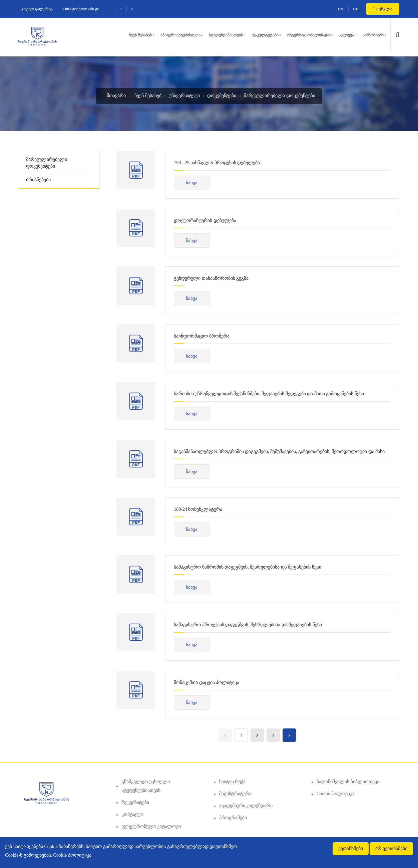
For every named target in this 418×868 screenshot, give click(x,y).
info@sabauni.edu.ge (81, 9)
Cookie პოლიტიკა (336, 794)
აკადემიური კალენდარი (246, 806)
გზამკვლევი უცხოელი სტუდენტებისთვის (146, 786)
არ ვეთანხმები (391, 848)
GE (356, 9)
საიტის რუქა (233, 782)
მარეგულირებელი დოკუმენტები (280, 96)
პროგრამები (233, 818)
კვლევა (347, 35)
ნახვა (192, 183)
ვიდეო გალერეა (36, 9)
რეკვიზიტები (135, 802)
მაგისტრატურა (235, 794)
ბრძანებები (38, 180)
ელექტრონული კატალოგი (151, 826)
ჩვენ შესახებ (140, 35)
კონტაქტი (132, 814)
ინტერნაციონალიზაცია (309, 35)
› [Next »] (289, 735)
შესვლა (383, 9)
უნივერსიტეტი (184, 96)
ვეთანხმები (351, 848)
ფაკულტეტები (265, 35)
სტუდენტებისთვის (226, 35)
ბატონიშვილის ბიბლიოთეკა (348, 782)
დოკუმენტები (222, 96)
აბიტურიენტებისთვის (180, 35)
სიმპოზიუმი (373, 35)
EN (341, 9)
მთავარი (114, 96)
